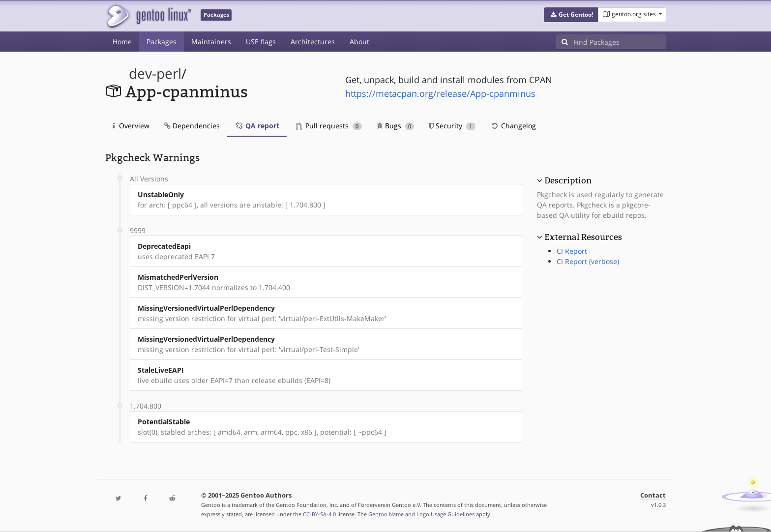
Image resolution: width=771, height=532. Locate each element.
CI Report (572, 251)
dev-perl (155, 74)
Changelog (513, 126)
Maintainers (211, 42)
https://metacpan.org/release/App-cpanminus (440, 93)
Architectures (313, 42)
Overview (131, 126)
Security (452, 126)
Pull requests (329, 126)
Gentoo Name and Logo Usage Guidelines (421, 514)
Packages (162, 42)
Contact (653, 495)
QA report (257, 126)
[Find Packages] (620, 42)
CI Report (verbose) (588, 261)
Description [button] (568, 180)
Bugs (396, 126)
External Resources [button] (583, 237)
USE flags (261, 42)
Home (122, 42)
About (359, 42)
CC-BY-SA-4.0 (319, 514)
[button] (571, 15)
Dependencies (192, 126)
